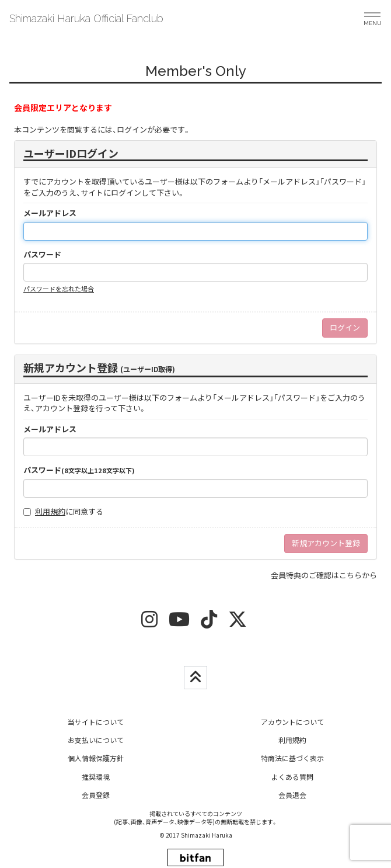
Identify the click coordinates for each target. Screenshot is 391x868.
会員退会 (292, 795)
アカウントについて (292, 722)
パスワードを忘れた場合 (59, 289)
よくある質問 (292, 777)
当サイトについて (96, 722)
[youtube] (179, 623)
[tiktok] (209, 623)
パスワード (42, 255)
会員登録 (96, 795)
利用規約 (50, 511)
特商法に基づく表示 (292, 758)
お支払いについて (96, 740)
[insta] (149, 623)
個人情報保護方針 (96, 758)
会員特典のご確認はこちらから (324, 575)
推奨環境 (96, 777)
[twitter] (238, 623)
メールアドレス (50, 213)
